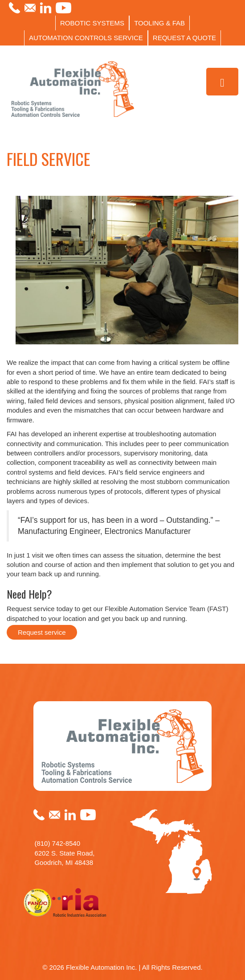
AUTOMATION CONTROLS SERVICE (86, 38)
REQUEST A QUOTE (184, 38)
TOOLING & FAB (159, 23)
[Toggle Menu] (223, 82)
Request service (42, 632)
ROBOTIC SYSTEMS (92, 23)
